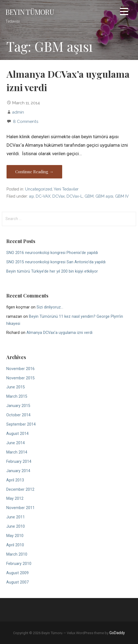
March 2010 (17, 554)
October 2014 (18, 415)
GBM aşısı (104, 196)
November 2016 (20, 369)
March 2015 (17, 396)
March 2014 (17, 452)
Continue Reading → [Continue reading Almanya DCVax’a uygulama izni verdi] (34, 172)
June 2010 (16, 526)
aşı (31, 196)
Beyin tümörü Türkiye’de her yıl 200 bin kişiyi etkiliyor (52, 271)
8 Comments (26, 121)
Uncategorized (39, 189)
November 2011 (20, 508)
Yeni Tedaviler (66, 189)
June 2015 (16, 387)
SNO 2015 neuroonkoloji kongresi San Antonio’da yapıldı (56, 262)
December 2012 (20, 490)
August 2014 (17, 434)
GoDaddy (117, 633)
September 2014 (21, 424)
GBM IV (122, 196)
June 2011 (16, 517)
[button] (124, 12)
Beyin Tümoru (30, 12)
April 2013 (15, 480)
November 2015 (20, 378)
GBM (89, 196)
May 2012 (15, 499)
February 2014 (19, 462)
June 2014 (16, 443)
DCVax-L (75, 196)
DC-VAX (43, 196)
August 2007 (17, 582)
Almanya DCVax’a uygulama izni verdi (59, 333)
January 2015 (18, 406)
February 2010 (19, 564)
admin (18, 112)
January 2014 (18, 471)
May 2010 (15, 536)
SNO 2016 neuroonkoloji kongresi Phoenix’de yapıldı (52, 253)
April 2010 (15, 545)
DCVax (58, 196)
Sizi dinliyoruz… (50, 307)
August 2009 (17, 573)
